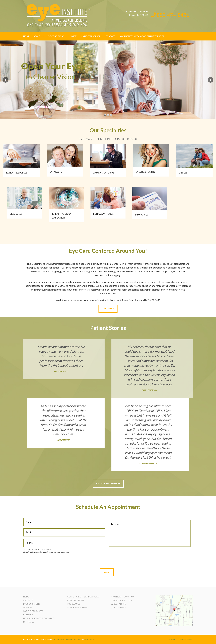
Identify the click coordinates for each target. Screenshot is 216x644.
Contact (110, 36)
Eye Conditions (56, 36)
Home (26, 36)
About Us (38, 36)
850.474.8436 (120, 604)
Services (73, 36)
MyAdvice (89, 639)
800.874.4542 (120, 607)
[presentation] (107, 561)
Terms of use (185, 639)
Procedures (74, 604)
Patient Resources (91, 36)
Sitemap (172, 639)
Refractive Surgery (78, 607)
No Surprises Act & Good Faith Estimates (142, 36)
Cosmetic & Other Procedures (84, 597)
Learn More (108, 309)
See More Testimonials (108, 484)
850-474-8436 (170, 15)
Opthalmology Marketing (67, 639)
